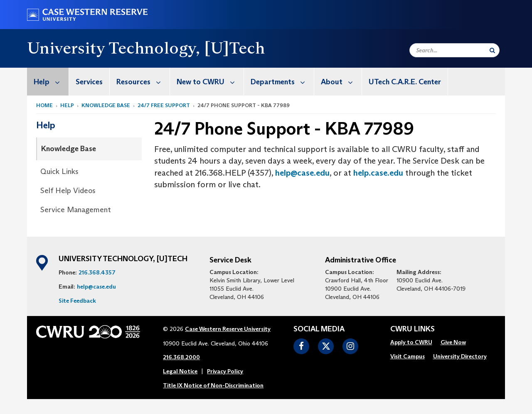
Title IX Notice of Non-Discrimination (213, 385)
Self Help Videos (68, 191)
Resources (143, 82)
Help (51, 82)
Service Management (76, 210)
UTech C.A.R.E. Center (405, 82)
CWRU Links (413, 329)
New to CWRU (210, 82)
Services (89, 82)
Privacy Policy (225, 371)
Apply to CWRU (411, 342)
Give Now (453, 342)
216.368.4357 (97, 272)
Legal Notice (180, 371)
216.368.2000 (181, 357)
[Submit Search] (492, 50)
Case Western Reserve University (228, 329)
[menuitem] (48, 82)
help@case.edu (302, 173)
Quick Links (59, 171)
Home (44, 105)
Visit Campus (408, 356)
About (341, 82)
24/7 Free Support (164, 105)
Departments (282, 82)
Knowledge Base (106, 105)
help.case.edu (378, 173)
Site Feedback (77, 301)
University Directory (460, 356)
